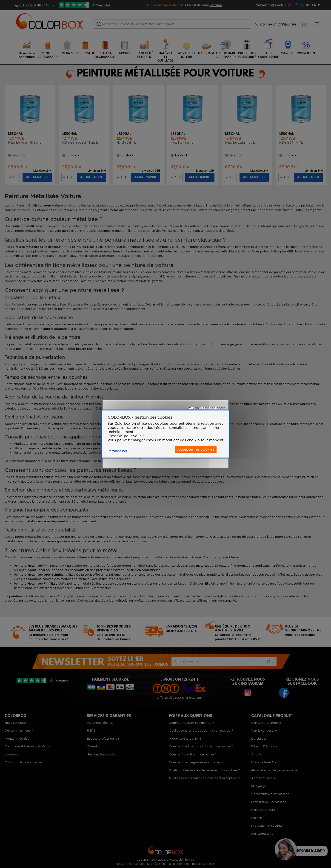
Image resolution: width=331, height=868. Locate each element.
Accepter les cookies (196, 449)
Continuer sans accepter (207, 408)
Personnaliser (117, 451)
